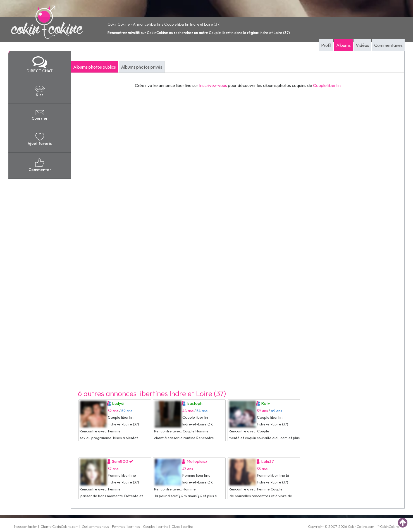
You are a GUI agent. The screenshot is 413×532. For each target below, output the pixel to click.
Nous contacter (26, 526)
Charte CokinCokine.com (59, 526)
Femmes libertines (126, 526)
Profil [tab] (326, 45)
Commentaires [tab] (388, 45)
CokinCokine (357, 526)
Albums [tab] (343, 45)
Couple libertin (327, 85)
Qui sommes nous (95, 526)
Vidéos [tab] (362, 45)
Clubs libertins (182, 526)
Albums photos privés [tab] (142, 67)
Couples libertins (156, 526)
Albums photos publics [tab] (95, 67)
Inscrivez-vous (213, 85)
